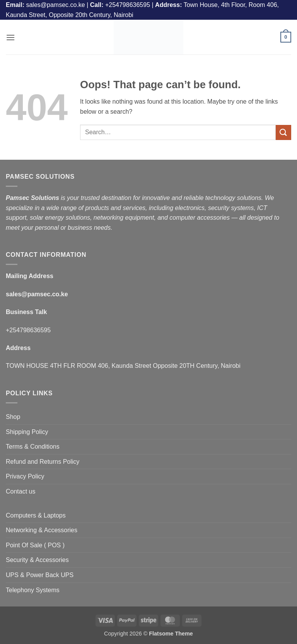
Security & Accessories (37, 560)
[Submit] (283, 132)
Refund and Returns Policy (43, 462)
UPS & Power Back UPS (40, 575)
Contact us (20, 491)
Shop (13, 417)
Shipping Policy (27, 432)
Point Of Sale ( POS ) (35, 545)
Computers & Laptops (36, 515)
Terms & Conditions (33, 447)
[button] (10, 37)
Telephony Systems (33, 590)
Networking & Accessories (42, 530)
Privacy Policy (25, 476)
